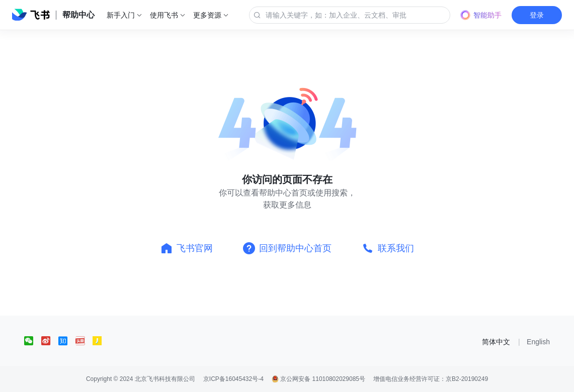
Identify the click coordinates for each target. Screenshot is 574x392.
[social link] (33, 341)
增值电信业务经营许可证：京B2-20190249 (431, 379)
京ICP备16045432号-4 (233, 379)
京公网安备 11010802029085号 (318, 379)
